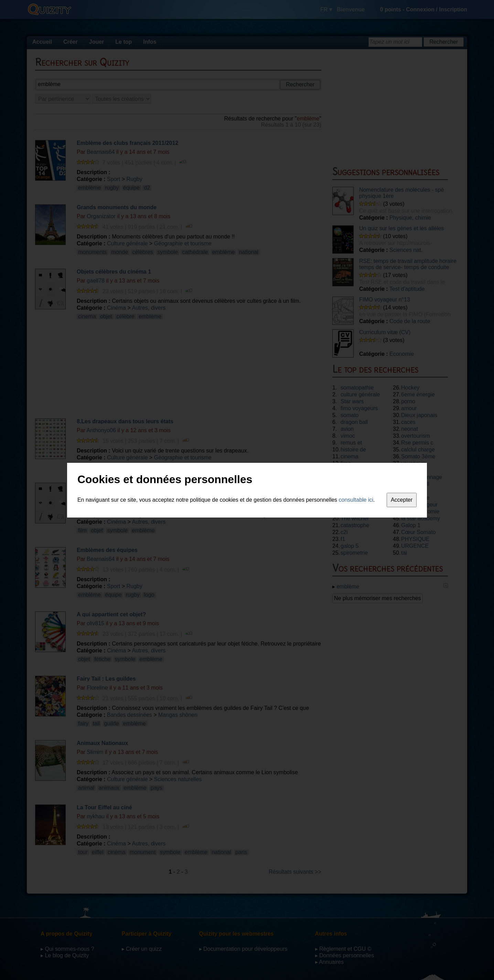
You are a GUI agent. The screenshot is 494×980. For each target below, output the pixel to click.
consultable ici (356, 500)
